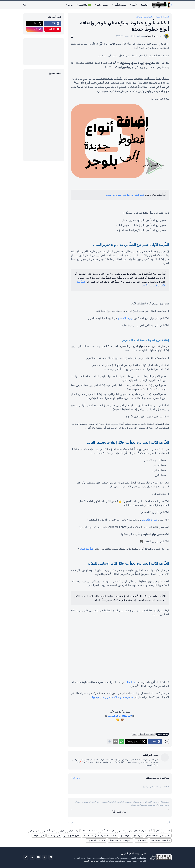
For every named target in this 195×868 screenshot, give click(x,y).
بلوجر (134, 734)
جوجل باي (138, 835)
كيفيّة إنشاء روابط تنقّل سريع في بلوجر (125, 195)
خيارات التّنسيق (150, 520)
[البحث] (26, 5)
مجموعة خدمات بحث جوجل (121, 840)
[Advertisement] (44, 118)
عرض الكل (77, 778)
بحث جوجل (73, 831)
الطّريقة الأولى (86, 549)
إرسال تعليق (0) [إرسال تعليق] (120, 812)
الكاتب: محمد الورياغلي (145, 17)
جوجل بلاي (125, 835)
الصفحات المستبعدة (90, 831)
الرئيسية (144, 5)
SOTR (167, 831)
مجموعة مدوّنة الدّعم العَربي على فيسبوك (112, 697)
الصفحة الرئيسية (162, 17)
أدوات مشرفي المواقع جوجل (140, 831)
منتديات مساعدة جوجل (96, 840)
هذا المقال (131, 682)
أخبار (158, 831)
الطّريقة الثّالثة (150, 286)
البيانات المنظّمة (108, 831)
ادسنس (122, 831)
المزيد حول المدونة (91, 861)
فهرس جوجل (141, 840)
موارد (70, 5)
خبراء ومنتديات (54, 835)
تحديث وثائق (35, 831)
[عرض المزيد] (110, 741)
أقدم (72, 823)
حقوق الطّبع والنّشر (72, 835)
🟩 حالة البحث (85, 5)
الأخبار (135, 5)
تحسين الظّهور (120, 5)
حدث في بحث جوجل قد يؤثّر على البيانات (100, 835)
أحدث (168, 823)
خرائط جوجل (39, 835)
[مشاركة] (73, 36)
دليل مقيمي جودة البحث (160, 840)
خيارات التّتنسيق (126, 318)
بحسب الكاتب (102, 5)
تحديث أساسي (50, 831)
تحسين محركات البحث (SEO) (158, 835)
